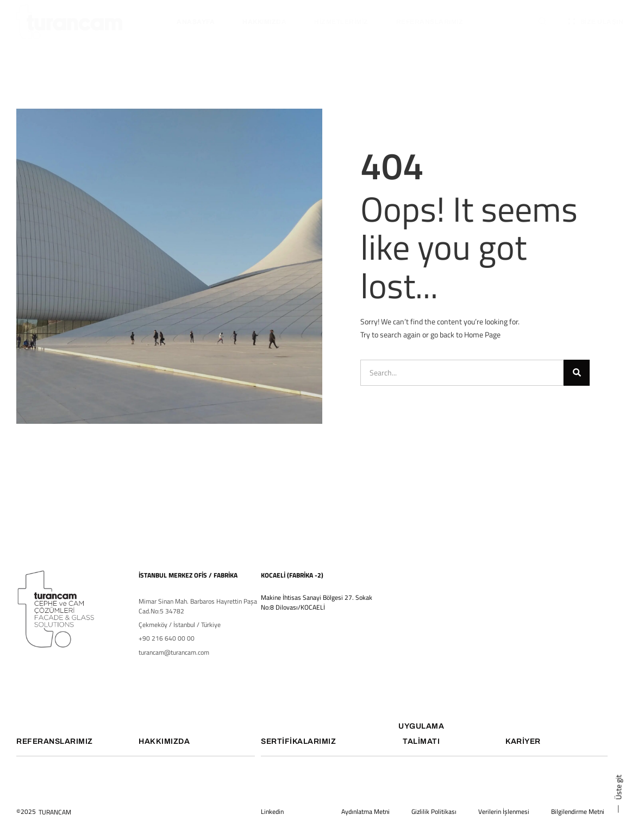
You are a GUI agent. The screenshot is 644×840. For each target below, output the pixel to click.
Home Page (482, 334)
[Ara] (577, 373)
